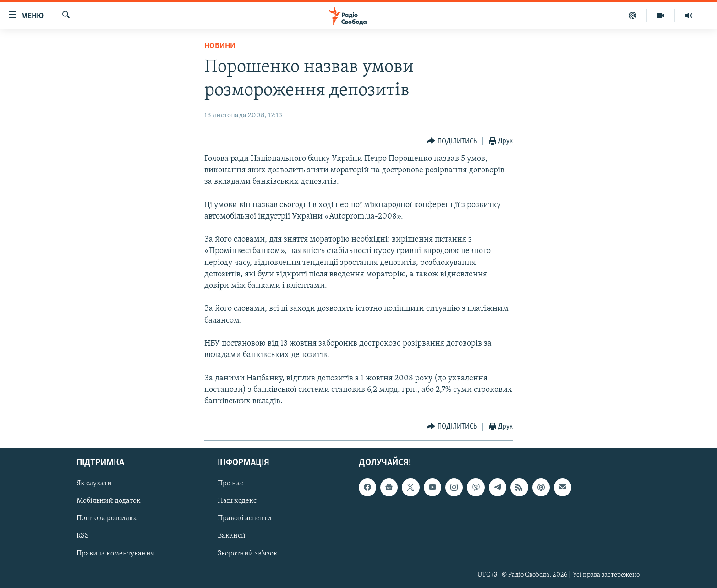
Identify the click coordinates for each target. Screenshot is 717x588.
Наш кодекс (237, 501)
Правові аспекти (245, 519)
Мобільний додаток (109, 501)
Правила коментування (115, 554)
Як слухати (94, 484)
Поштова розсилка (107, 519)
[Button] (452, 141)
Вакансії (232, 536)
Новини (220, 46)
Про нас (230, 484)
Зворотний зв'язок (248, 554)
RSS (83, 536)
